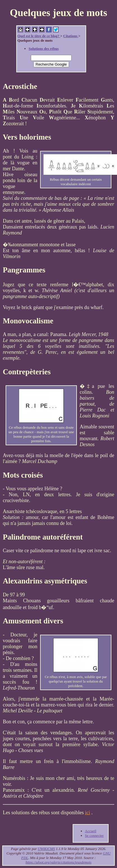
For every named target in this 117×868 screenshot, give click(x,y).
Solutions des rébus (44, 49)
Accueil (91, 831)
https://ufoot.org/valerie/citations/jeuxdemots (58, 862)
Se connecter (94, 835)
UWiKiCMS (46, 849)
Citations (71, 36)
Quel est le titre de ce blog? (39, 36)
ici (88, 813)
